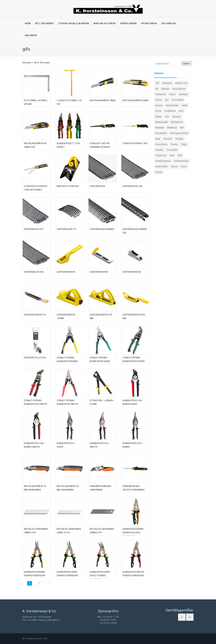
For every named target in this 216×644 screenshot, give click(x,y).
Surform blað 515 (67, 229)
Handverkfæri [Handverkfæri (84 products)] (172, 105)
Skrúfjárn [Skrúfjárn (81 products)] (168, 139)
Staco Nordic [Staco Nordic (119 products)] (161, 144)
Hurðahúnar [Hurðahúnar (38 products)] (170, 111)
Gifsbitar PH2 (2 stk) (35, 358)
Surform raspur (66, 272)
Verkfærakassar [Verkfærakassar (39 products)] (163, 161)
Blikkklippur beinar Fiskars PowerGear (34, 574)
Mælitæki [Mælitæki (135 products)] (160, 128)
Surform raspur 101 (35, 315)
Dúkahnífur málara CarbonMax (100, 488)
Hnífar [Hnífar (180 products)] (158, 111)
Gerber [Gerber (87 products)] (159, 100)
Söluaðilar (169, 23)
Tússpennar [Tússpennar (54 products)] (161, 155)
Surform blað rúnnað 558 (135, 231)
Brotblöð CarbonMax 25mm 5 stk (102, 531)
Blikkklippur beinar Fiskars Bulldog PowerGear (133, 533)
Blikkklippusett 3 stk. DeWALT (69, 145)
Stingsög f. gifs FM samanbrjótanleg (100, 145)
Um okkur (31, 35)
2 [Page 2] (39, 583)
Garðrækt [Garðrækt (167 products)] (183, 94)
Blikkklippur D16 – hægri (66, 445)
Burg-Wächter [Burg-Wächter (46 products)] (179, 89)
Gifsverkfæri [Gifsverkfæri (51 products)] (178, 100)
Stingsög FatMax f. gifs (135, 143)
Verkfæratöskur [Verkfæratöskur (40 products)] (181, 161)
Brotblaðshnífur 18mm (103, 100)
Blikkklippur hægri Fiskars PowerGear (67, 574)
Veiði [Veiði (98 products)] (180, 155)
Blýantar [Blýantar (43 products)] (165, 89)
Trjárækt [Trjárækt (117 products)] (159, 150)
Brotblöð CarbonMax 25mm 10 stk (69, 531)
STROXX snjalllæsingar (74, 23)
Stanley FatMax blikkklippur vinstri (67, 402)
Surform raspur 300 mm (134, 317)
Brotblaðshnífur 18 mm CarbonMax (35, 488)
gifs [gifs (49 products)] (167, 100)
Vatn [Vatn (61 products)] (172, 155)
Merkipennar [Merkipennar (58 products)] (177, 122)
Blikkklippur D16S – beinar (133, 445)
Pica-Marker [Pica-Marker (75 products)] (161, 133)
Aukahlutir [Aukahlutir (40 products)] (167, 83)
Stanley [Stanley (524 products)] (174, 144)
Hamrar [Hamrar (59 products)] (159, 105)
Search (186, 64)
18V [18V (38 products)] (157, 83)
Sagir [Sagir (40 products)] (158, 139)
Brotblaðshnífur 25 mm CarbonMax (68, 488)
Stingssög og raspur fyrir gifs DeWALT (36, 188)
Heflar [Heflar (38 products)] (185, 105)
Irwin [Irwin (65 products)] (181, 111)
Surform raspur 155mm (66, 317)
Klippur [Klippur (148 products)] (159, 117)
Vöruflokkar (128, 23)
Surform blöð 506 (34, 272)
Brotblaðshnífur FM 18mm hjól (35, 145)
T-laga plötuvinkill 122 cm (69, 102)
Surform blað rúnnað (102, 229)
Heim (28, 23)
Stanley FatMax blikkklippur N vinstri (35, 402)
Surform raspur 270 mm (101, 317)
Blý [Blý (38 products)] (157, 89)
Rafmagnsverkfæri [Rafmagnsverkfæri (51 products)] (179, 133)
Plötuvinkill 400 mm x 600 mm (36, 102)
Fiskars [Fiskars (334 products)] (172, 94)
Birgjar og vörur (105, 23)
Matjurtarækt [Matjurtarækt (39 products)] (162, 122)
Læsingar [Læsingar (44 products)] (176, 117)
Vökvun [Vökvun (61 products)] (174, 167)
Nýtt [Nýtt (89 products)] (182, 128)
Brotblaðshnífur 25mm (135, 100)
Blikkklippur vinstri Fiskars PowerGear (133, 574)
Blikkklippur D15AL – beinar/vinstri (35, 445)
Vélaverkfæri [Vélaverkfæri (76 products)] (161, 167)
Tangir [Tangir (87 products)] (184, 144)
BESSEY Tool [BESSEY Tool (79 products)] (181, 83)
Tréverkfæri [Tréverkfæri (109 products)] (172, 150)
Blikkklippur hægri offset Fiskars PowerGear (100, 576)
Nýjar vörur (149, 23)
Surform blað (97, 186)
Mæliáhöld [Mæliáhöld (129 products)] (172, 128)
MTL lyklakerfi (45, 23)
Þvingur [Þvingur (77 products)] (159, 172)
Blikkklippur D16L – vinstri (100, 445)
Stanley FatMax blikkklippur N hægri (134, 359)
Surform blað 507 (34, 229)
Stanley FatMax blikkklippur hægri (100, 359)
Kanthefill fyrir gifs (68, 186)
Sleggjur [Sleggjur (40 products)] (179, 139)
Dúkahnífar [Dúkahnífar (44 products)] (161, 94)
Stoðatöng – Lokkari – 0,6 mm (102, 402)
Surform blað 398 (132, 186)
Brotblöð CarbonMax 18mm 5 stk (36, 531)
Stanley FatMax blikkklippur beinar (67, 359)
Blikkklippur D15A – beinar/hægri (133, 402)
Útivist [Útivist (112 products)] (184, 167)
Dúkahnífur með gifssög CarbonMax (133, 488)
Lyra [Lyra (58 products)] (167, 117)
